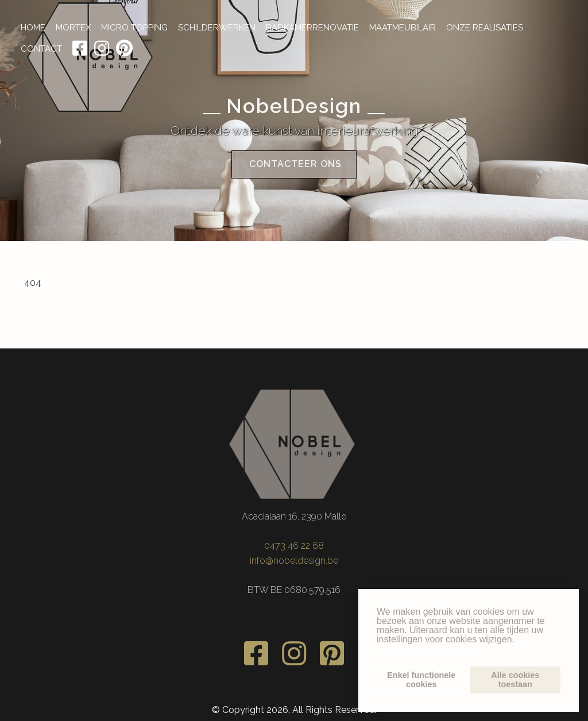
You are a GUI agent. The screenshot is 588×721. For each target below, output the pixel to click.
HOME (33, 28)
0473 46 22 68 (294, 544)
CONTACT (41, 49)
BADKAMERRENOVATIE (312, 28)
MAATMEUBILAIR (403, 28)
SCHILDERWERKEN (217, 28)
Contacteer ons (294, 167)
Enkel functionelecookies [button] (421, 680)
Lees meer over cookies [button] (427, 650)
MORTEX (73, 28)
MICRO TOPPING (134, 28)
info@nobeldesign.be (294, 559)
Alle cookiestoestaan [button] (515, 680)
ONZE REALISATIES (485, 28)
